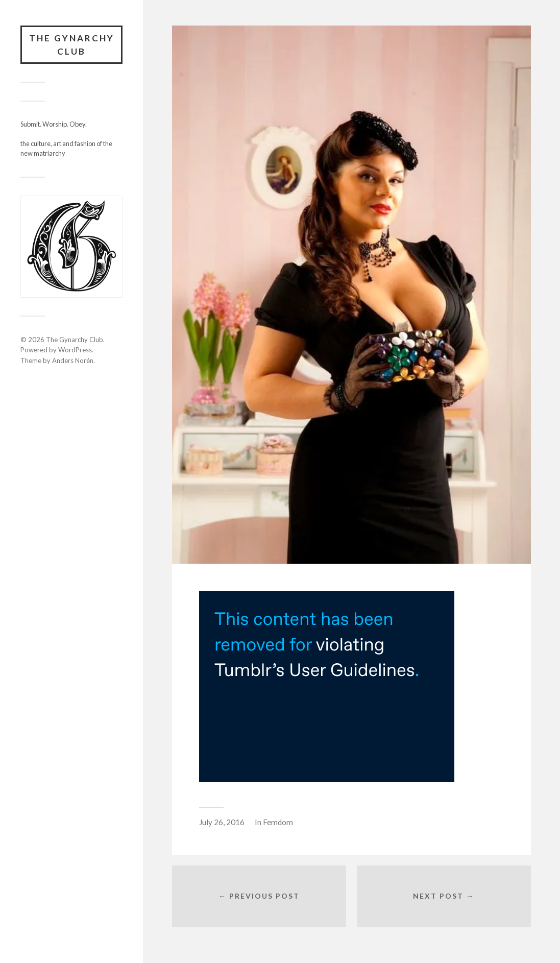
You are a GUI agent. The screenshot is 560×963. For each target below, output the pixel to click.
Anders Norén (73, 360)
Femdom (278, 822)
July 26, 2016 (222, 822)
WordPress (75, 350)
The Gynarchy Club (72, 45)
